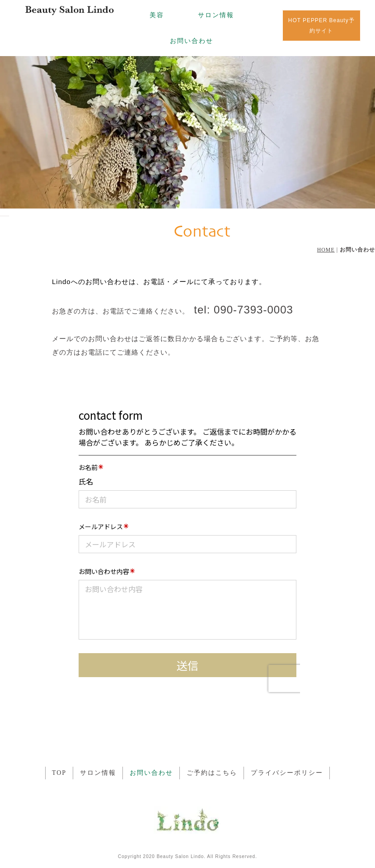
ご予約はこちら (212, 773)
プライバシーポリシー (287, 773)
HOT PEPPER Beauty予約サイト (321, 26)
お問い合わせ (192, 41)
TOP (59, 773)
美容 (157, 15)
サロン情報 (216, 15)
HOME (326, 250)
